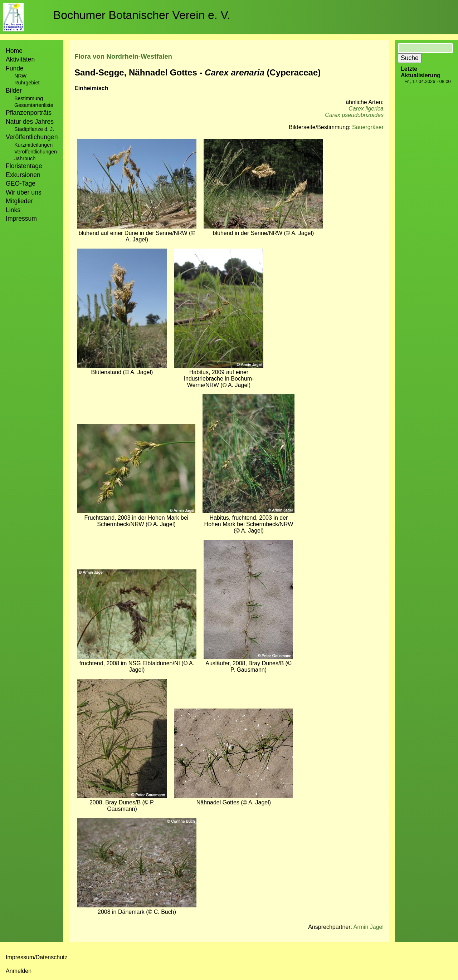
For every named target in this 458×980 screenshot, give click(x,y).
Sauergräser (368, 127)
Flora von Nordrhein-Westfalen (123, 56)
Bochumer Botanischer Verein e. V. (142, 15)
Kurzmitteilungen (33, 145)
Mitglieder (19, 201)
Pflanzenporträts (29, 113)
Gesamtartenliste (34, 105)
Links (13, 210)
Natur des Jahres (30, 122)
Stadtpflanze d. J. (34, 129)
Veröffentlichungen (36, 152)
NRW (20, 76)
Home (14, 51)
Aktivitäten (20, 59)
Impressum (21, 219)
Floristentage (24, 166)
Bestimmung (29, 98)
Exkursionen (23, 175)
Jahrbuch (25, 158)
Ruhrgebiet (27, 83)
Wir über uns (24, 192)
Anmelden (19, 971)
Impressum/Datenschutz (37, 957)
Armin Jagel (369, 927)
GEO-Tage (21, 183)
